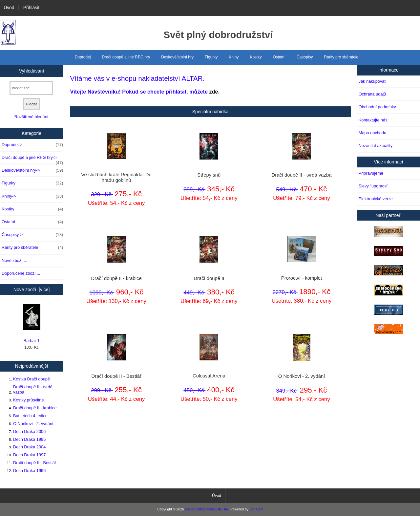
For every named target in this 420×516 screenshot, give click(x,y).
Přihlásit (31, 8)
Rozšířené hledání (31, 117)
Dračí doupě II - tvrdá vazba (33, 389)
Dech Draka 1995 (29, 439)
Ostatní (279, 57)
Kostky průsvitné (29, 400)
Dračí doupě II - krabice (35, 408)
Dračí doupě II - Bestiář (35, 463)
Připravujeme (371, 173)
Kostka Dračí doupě (31, 379)
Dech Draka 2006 (29, 431)
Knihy (234, 57)
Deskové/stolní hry (177, 57)
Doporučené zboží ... (21, 273)
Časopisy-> (32, 235)
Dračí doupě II (209, 278)
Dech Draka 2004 (29, 447)
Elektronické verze (376, 199)
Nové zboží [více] (32, 290)
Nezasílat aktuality (376, 146)
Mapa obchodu (372, 133)
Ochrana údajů (372, 94)
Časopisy (305, 57)
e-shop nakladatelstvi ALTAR (207, 509)
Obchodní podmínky (377, 107)
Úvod (9, 8)
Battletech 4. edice (30, 416)
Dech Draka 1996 (29, 471)
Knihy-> (32, 196)
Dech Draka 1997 (29, 455)
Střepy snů (209, 175)
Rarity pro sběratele (341, 57)
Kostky (256, 57)
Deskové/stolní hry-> (32, 170)
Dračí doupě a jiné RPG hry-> (32, 159)
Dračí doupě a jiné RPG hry (126, 57)
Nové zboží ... (14, 260)
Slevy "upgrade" (374, 186)
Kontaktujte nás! (374, 120)
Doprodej (83, 57)
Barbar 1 (32, 323)
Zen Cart (256, 509)
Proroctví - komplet (302, 278)
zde (214, 92)
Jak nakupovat (372, 81)
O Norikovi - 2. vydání (33, 424)
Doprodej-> (32, 145)
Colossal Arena (209, 376)
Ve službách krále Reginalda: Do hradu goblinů (116, 177)
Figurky (211, 57)
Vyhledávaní (31, 71)
